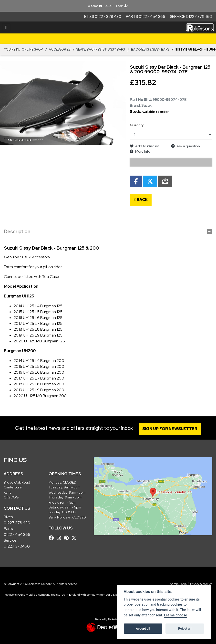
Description (17, 232)
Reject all (185, 628)
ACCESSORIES (60, 49)
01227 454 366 (17, 534)
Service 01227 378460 (191, 16)
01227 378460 (17, 546)
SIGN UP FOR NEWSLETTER (170, 429)
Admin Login (178, 584)
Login (122, 6)
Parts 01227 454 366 (146, 16)
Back (141, 200)
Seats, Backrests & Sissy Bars (101, 49)
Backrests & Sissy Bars (150, 49)
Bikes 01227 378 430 (103, 16)
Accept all (143, 628)
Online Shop (32, 49)
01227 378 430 (17, 523)
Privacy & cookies (201, 584)
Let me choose (176, 615)
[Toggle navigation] (6, 27)
